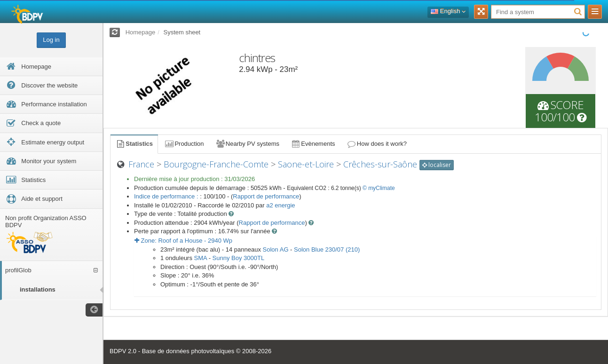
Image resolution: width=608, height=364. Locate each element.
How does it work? (377, 144)
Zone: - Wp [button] (183, 241)
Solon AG (276, 249)
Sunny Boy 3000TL (239, 258)
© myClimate (379, 188)
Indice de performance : (167, 196)
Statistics (134, 144)
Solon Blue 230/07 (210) (327, 249)
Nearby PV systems (247, 144)
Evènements (313, 144)
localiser (437, 165)
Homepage (141, 32)
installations (38, 289)
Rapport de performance (266, 196)
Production (184, 144)
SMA (201, 258)
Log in (51, 40)
